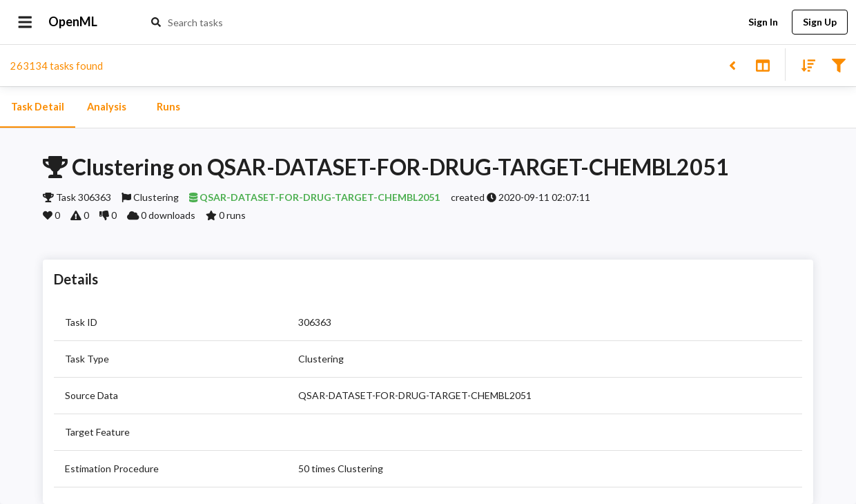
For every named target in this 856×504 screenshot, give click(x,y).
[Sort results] (804, 65)
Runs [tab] (168, 107)
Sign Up (820, 22)
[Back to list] (732, 65)
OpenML (73, 22)
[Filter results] (838, 65)
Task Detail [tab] (38, 107)
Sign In (763, 22)
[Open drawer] (25, 22)
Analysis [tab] (106, 107)
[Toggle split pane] (762, 65)
